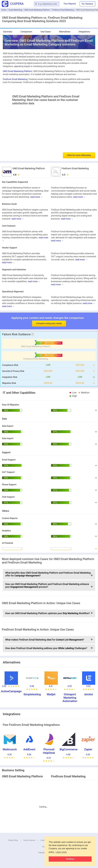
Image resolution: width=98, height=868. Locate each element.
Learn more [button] (61, 852)
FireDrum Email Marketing (63, 10)
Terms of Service (29, 840)
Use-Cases (46, 32)
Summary (8, 32)
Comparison (26, 32)
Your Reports (70, 4)
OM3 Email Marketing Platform (37, 10)
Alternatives (65, 32)
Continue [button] (70, 859)
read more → (36, 197)
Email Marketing (15, 10)
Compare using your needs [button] (49, 323)
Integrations (84, 32)
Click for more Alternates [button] (79, 155)
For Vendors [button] (87, 4)
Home (4, 10)
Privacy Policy (13, 840)
